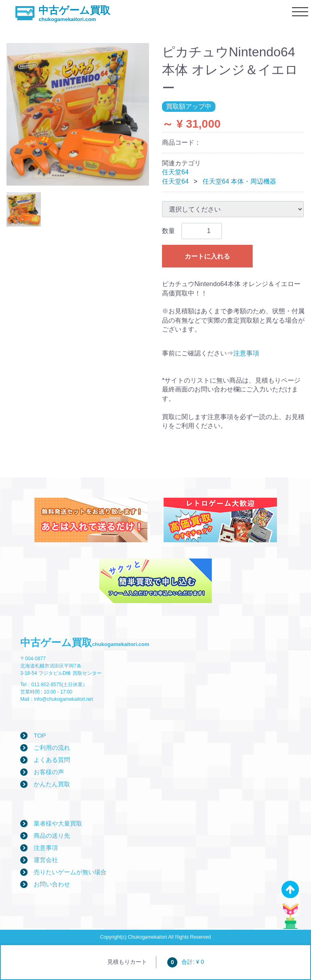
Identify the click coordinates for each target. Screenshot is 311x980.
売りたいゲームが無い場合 (70, 872)
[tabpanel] (78, 114)
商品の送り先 (52, 836)
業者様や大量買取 (58, 823)
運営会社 (46, 860)
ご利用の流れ (52, 748)
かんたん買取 (52, 784)
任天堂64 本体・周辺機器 (239, 181)
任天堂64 (175, 172)
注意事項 (246, 353)
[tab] (24, 209)
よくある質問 (52, 760)
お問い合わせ (52, 884)
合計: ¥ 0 (185, 962)
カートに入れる (207, 256)
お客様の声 (49, 772)
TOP (40, 735)
